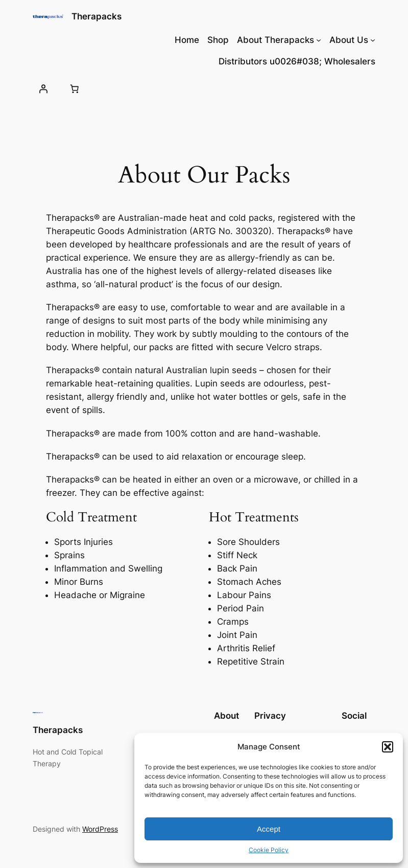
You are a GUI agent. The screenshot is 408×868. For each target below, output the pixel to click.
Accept (269, 829)
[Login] (43, 88)
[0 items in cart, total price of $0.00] (75, 88)
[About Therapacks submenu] (319, 40)
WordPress (100, 829)
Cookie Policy (269, 850)
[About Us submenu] (373, 40)
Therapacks (97, 16)
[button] (388, 747)
